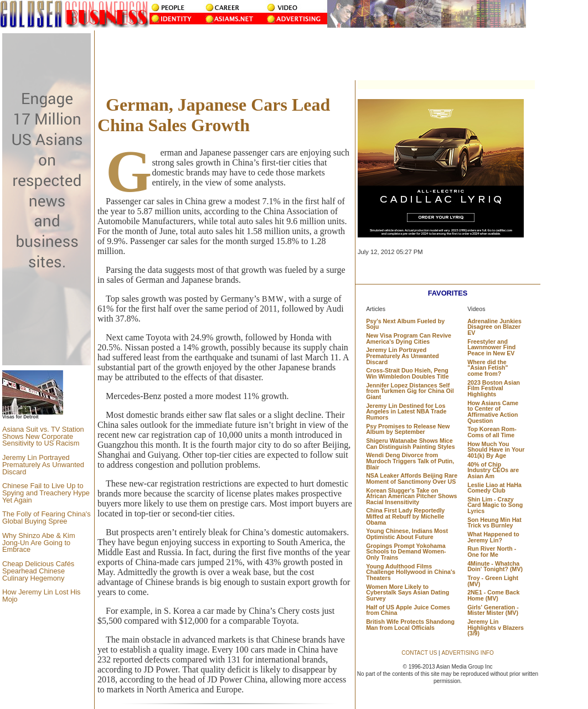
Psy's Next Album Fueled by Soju (405, 324)
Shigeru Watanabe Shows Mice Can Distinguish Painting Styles (410, 444)
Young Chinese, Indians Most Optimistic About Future (407, 534)
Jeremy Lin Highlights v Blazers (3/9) (496, 627)
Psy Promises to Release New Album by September (408, 429)
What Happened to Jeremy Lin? (493, 537)
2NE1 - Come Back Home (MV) (493, 595)
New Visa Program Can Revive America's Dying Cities (409, 338)
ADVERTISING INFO (467, 653)
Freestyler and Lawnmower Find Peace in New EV (491, 347)
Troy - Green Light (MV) (493, 581)
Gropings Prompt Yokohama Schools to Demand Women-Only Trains (406, 552)
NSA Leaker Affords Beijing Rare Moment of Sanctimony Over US (412, 478)
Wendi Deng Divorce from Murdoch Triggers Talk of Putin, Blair (410, 461)
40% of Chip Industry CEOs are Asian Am (493, 470)
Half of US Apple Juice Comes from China (408, 610)
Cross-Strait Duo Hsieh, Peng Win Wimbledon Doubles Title (407, 373)
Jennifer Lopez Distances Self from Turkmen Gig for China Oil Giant (410, 391)
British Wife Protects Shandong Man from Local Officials (410, 625)
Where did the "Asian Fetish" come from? (488, 368)
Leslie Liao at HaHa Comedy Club (494, 488)
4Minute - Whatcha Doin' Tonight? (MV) (495, 566)
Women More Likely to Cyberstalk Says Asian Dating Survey (408, 592)
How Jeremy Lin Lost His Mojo (42, 596)
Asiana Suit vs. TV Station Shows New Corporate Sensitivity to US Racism (43, 436)
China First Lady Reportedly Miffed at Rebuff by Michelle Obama (405, 516)
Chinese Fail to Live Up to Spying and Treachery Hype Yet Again (46, 493)
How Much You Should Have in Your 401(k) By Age (496, 450)
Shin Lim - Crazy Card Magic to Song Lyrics (495, 505)
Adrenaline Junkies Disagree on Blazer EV (494, 327)
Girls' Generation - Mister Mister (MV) (493, 610)
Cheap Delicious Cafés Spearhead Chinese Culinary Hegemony (38, 571)
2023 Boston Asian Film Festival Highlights (494, 388)
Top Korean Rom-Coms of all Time (492, 432)
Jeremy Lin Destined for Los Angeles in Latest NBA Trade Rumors (406, 412)
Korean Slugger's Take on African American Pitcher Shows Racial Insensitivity (411, 496)
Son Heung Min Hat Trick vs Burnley (494, 523)
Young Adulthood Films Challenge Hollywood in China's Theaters (411, 572)
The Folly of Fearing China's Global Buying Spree (47, 517)
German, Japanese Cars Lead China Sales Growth (214, 115)
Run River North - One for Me (492, 552)
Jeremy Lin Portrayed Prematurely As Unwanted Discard (43, 465)
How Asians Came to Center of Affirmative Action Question (493, 412)
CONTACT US (419, 653)
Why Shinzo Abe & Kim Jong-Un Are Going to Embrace (39, 543)
